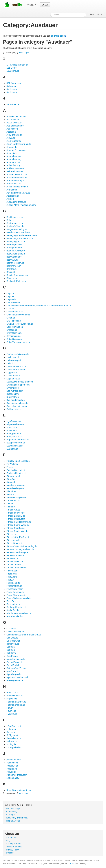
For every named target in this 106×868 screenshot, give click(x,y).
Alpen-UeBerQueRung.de (19, 144)
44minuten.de (13, 104)
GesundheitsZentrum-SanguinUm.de (24, 635)
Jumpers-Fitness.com (17, 775)
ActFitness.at (13, 120)
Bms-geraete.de (14, 248)
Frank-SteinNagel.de (16, 595)
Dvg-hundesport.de (16, 400)
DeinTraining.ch (14, 360)
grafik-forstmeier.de (16, 659)
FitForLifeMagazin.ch (16, 498)
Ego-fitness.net (14, 421)
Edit (45, 5)
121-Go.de (11, 68)
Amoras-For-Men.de (16, 150)
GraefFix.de (12, 656)
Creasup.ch (12, 330)
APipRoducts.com (15, 171)
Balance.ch (12, 220)
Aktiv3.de (11, 138)
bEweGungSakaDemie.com (20, 238)
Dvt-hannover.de (14, 409)
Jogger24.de (12, 766)
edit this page (58, 36)
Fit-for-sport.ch (13, 476)
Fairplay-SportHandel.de (18, 461)
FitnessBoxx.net (14, 543)
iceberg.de (11, 729)
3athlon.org (12, 86)
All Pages (11, 815)
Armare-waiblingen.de (17, 181)
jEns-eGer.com (14, 760)
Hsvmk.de (11, 711)
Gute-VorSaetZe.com (16, 668)
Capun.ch (11, 299)
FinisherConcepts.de (16, 470)
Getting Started (13, 844)
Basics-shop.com (15, 223)
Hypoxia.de (12, 714)
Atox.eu (10, 199)
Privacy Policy (13, 850)
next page (24, 53)
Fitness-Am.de (13, 510)
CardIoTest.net (13, 302)
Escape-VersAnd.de (16, 443)
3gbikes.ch (12, 89)
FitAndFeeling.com (15, 488)
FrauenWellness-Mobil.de (18, 598)
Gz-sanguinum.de (15, 680)
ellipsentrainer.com (15, 424)
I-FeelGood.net (14, 726)
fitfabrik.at (11, 491)
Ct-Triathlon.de (13, 336)
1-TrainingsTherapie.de (17, 65)
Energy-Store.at (14, 434)
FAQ (8, 841)
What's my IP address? (17, 818)
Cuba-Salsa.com (14, 339)
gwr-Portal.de (13, 671)
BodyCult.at (12, 260)
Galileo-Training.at (15, 632)
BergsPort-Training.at (17, 229)
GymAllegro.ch (13, 674)
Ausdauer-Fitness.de (16, 202)
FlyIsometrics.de (14, 586)
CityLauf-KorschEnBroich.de (20, 324)
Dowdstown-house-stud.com (20, 382)
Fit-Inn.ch (11, 482)
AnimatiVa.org (13, 165)
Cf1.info (10, 309)
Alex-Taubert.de (14, 141)
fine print (72, 863)
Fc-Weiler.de (12, 464)
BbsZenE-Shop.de (15, 226)
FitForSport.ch (13, 501)
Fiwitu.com (12, 577)
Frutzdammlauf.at (15, 616)
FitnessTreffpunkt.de (16, 568)
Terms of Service (14, 847)
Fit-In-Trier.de (13, 479)
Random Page (13, 809)
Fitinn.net (11, 507)
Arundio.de (12, 190)
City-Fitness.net (14, 321)
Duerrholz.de (13, 397)
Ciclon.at (11, 318)
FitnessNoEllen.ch (15, 555)
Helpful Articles (13, 821)
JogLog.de (11, 772)
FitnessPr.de (12, 559)
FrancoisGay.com (15, 589)
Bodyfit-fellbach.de (15, 263)
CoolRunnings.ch (15, 327)
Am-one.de (12, 147)
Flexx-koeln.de (13, 583)
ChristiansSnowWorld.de (18, 315)
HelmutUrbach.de (15, 696)
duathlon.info (13, 394)
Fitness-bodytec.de (15, 513)
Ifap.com (11, 732)
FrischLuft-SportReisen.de (19, 613)
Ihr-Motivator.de (14, 738)
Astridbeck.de (13, 196)
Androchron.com (14, 156)
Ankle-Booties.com (15, 168)
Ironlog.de (11, 744)
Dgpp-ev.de (12, 373)
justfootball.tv (13, 778)
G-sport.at (11, 629)
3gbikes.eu (12, 92)
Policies (10, 853)
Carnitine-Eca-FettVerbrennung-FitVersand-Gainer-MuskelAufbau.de (39, 306)
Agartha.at (11, 132)
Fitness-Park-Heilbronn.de (19, 522)
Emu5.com (12, 427)
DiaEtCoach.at (13, 376)
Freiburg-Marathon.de (17, 607)
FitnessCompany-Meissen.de (20, 549)
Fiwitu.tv (10, 580)
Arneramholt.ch (14, 184)
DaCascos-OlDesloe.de (18, 354)
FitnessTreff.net (14, 565)
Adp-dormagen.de (15, 126)
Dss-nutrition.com (15, 391)
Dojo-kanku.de (13, 379)
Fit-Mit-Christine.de (15, 485)
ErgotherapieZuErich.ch (18, 440)
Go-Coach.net (13, 641)
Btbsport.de (12, 278)
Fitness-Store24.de (15, 528)
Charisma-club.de (15, 312)
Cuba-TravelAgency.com (18, 342)
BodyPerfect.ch (14, 266)
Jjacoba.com (12, 763)
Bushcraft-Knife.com (16, 281)
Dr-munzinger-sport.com (18, 385)
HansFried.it (12, 693)
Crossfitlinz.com (14, 333)
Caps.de (10, 293)
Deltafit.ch (11, 363)
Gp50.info (11, 653)
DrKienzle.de (13, 388)
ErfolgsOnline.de (14, 437)
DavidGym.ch (13, 357)
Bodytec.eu (12, 269)
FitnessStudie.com (15, 562)
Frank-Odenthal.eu (15, 592)
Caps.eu (10, 296)
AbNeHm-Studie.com (16, 117)
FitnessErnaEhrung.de (17, 552)
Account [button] (96, 14)
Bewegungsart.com (16, 242)
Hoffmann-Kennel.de (16, 702)
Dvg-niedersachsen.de (17, 403)
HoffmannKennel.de (16, 705)
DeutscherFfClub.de (16, 370)
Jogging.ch (12, 769)
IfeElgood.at (12, 735)
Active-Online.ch (14, 123)
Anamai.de (12, 153)
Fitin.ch (10, 504)
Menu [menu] (31, 5)
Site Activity (12, 812)
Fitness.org (12, 534)
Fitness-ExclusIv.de (16, 516)
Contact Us (11, 838)
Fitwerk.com (12, 571)
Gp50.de (11, 647)
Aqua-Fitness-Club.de (17, 174)
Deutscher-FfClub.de (16, 366)
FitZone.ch (11, 574)
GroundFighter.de (15, 662)
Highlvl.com (12, 699)
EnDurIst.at (12, 430)
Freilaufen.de (13, 610)
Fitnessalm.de (13, 540)
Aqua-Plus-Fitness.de (17, 178)
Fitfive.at (10, 494)
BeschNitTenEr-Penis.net (18, 232)
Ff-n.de (10, 467)
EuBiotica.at (12, 449)
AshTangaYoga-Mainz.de (18, 193)
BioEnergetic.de (14, 245)
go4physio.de (13, 644)
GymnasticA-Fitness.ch (17, 677)
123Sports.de (13, 71)
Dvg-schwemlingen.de (17, 406)
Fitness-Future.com (16, 519)
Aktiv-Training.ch (14, 135)
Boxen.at (11, 272)
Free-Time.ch (13, 601)
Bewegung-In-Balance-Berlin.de (22, 235)
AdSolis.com (12, 129)
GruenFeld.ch (13, 665)
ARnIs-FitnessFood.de (17, 187)
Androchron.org (14, 159)
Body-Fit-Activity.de (16, 251)
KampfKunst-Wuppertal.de (19, 790)
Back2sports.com (15, 217)
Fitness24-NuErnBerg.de (18, 537)
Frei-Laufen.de (13, 604)
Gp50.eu (11, 650)
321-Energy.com (14, 83)
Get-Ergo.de (12, 638)
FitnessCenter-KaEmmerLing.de (22, 546)
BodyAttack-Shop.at (16, 254)
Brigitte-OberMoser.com (18, 275)
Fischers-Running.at (16, 473)
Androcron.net (13, 162)
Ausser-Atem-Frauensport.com (21, 205)
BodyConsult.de (14, 257)
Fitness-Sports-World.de (18, 525)
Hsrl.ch (10, 708)
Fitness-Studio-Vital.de (17, 531)
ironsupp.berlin (13, 747)
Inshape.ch (12, 741)
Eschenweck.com (15, 446)
